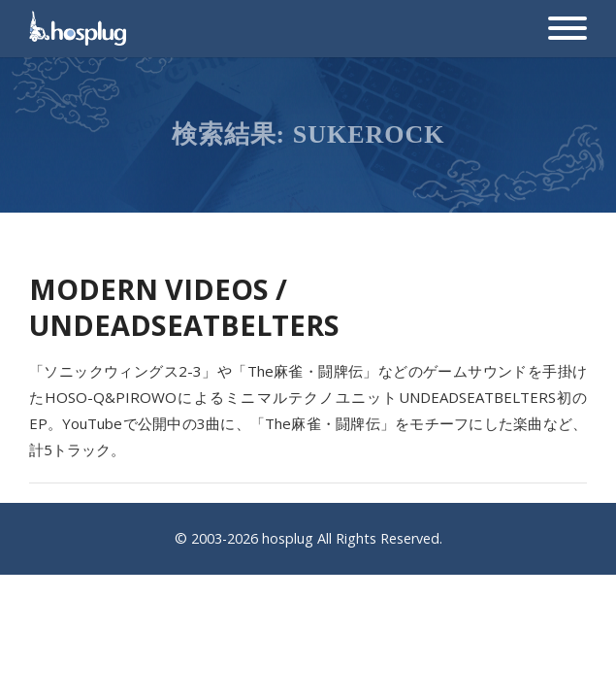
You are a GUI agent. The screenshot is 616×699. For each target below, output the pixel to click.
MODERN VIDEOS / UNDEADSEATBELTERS (184, 307)
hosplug (288, 538)
